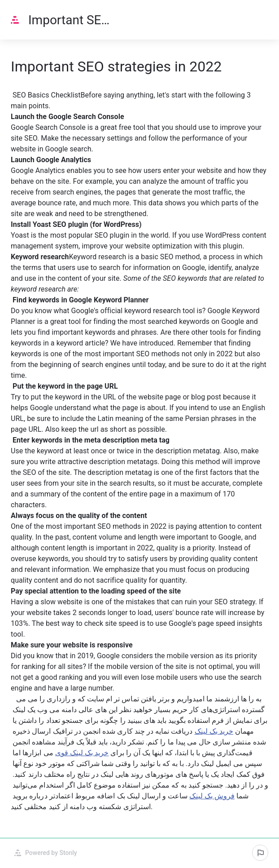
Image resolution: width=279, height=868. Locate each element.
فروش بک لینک (212, 796)
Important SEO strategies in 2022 (70, 20)
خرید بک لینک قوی (82, 753)
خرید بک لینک (214, 731)
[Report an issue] (260, 853)
